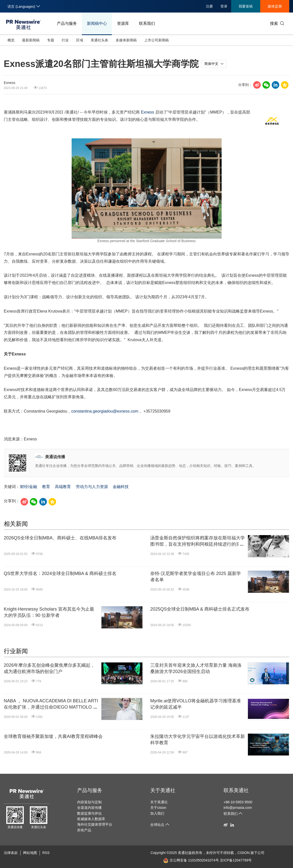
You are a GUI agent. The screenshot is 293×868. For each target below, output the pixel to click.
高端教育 (63, 487)
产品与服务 (67, 23)
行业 (65, 40)
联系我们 (147, 23)
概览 (11, 40)
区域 (80, 40)
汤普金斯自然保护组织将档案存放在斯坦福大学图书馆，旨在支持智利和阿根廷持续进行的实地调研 (198, 541)
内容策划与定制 (89, 802)
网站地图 (30, 853)
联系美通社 (236, 790)
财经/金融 (29, 487)
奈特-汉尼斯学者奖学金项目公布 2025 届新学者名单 (196, 577)
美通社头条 (99, 40)
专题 (51, 40)
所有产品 (84, 830)
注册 (209, 6)
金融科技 (121, 487)
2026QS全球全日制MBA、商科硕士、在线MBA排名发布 (60, 538)
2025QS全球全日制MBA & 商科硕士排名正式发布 (200, 609)
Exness (148, 112)
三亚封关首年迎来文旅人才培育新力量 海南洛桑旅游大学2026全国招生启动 (196, 668)
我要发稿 (246, 6)
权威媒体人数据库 (91, 819)
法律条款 (11, 853)
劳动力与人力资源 (92, 487)
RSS (46, 853)
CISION (243, 853)
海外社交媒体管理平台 (95, 824)
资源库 (123, 23)
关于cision (158, 808)
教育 (46, 487)
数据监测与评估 (89, 813)
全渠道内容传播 (89, 808)
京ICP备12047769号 (236, 860)
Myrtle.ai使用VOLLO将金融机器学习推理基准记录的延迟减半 (196, 704)
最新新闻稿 (31, 40)
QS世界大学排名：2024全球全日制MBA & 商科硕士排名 (60, 573)
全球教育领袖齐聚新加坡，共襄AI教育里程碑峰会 (53, 736)
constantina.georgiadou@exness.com (105, 411)
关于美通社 (163, 790)
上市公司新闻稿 (157, 40)
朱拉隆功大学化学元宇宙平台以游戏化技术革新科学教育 (198, 740)
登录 (224, 6)
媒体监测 (275, 6)
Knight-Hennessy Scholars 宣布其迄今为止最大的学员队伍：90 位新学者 (49, 612)
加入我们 (157, 813)
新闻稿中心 (97, 23)
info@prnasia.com (238, 808)
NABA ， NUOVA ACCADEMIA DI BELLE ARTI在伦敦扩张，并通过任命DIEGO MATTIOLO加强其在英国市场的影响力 (51, 704)
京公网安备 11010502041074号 (191, 860)
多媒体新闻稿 (126, 40)
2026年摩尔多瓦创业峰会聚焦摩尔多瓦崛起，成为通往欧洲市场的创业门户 (49, 668)
